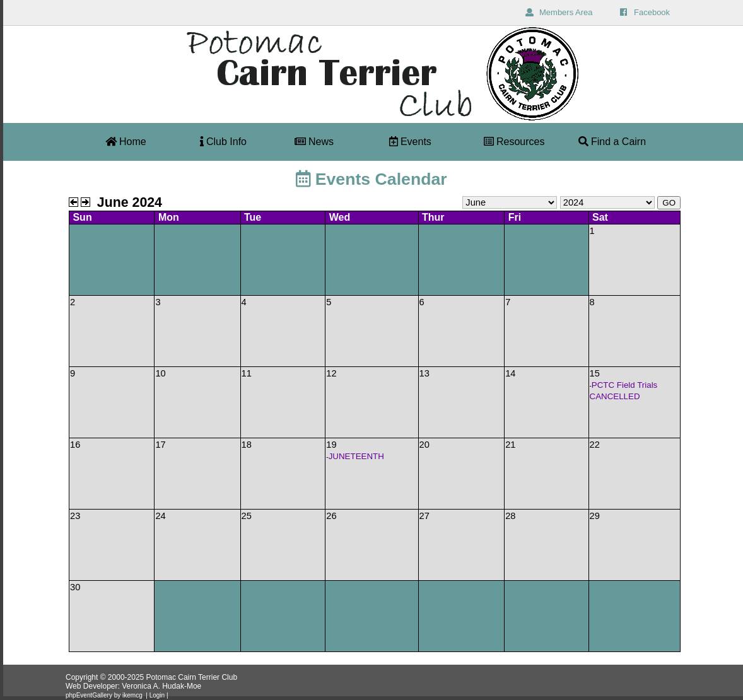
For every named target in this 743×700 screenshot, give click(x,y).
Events (410, 142)
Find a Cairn (612, 142)
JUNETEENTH (356, 456)
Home (126, 142)
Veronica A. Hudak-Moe (161, 686)
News (314, 142)
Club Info (223, 142)
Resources (514, 142)
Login (157, 695)
